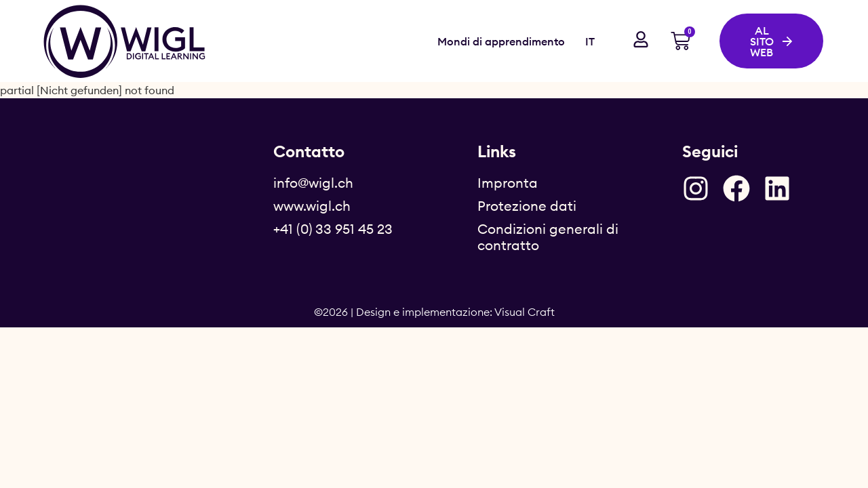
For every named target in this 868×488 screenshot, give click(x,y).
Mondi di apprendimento (501, 41)
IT (590, 41)
